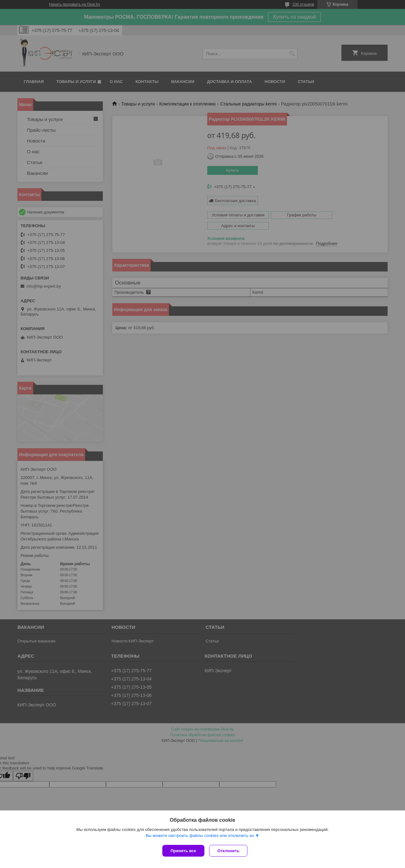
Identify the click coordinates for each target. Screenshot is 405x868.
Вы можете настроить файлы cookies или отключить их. (200, 837)
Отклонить (230, 851)
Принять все (183, 851)
